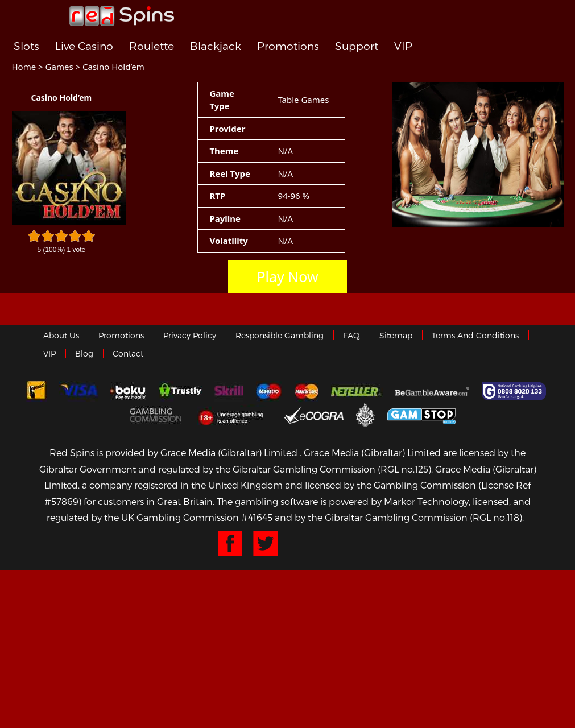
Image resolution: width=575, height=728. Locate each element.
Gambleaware (432, 391)
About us (61, 335)
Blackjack (216, 46)
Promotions (288, 46)
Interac (36, 391)
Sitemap (396, 335)
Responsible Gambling (280, 335)
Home (24, 67)
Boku (128, 391)
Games (59, 67)
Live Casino (84, 46)
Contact (128, 353)
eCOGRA (314, 415)
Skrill (229, 391)
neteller (357, 391)
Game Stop (421, 414)
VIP (403, 46)
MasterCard (307, 391)
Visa (78, 391)
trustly (180, 391)
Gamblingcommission (157, 415)
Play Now (287, 276)
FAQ (351, 335)
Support (357, 46)
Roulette (152, 46)
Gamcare (515, 391)
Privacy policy (190, 335)
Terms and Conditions (475, 335)
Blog (84, 353)
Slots (26, 46)
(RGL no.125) (404, 469)
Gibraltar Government (365, 414)
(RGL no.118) (496, 517)
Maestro (269, 391)
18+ (234, 415)
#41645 (257, 517)
